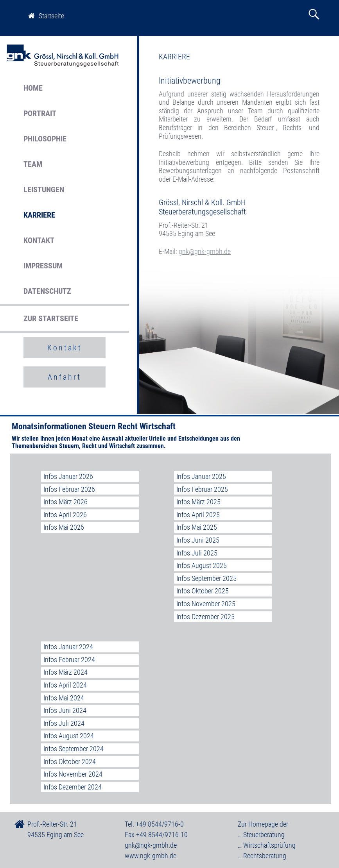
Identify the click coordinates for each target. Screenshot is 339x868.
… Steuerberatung (261, 835)
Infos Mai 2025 (197, 527)
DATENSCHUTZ (47, 291)
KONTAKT (39, 240)
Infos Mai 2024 (64, 698)
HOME (33, 88)
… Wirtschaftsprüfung (267, 845)
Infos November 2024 (73, 774)
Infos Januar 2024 (68, 647)
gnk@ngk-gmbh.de (151, 845)
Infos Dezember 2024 (73, 787)
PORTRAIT (40, 113)
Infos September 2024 (74, 749)
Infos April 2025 (198, 515)
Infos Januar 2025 (201, 476)
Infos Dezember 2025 (205, 617)
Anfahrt (65, 377)
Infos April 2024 (65, 685)
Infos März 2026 (65, 502)
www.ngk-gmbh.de (151, 856)
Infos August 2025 (202, 565)
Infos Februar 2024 (69, 660)
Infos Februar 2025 (202, 489)
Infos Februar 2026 (69, 489)
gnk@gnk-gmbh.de (205, 251)
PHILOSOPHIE (45, 139)
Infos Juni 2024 (65, 710)
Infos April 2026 (65, 515)
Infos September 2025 (206, 578)
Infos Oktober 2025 (203, 591)
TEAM (33, 164)
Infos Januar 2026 (68, 476)
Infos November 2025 (206, 604)
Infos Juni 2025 (198, 540)
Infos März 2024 (65, 672)
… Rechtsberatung (262, 856)
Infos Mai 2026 (64, 527)
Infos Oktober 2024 (70, 762)
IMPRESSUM (43, 266)
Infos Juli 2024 (64, 723)
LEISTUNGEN (44, 189)
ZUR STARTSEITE (51, 318)
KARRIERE (39, 215)
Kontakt (65, 348)
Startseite (46, 16)
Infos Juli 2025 (197, 553)
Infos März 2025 (198, 502)
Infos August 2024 (69, 736)
